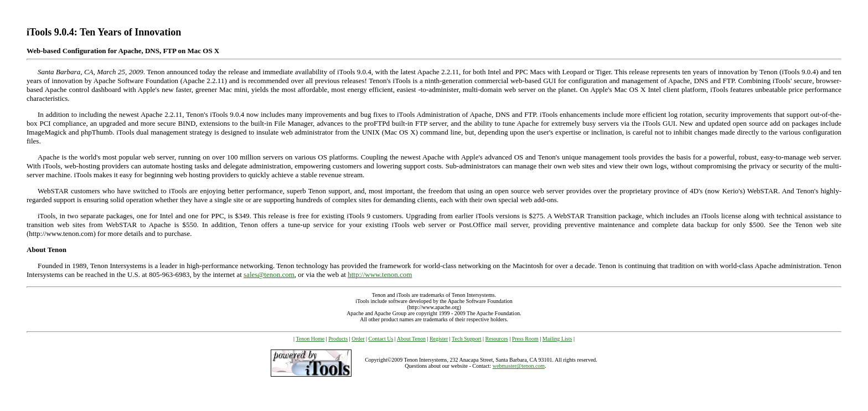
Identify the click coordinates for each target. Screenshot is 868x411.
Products (338, 339)
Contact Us (381, 339)
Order (358, 339)
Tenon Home (310, 339)
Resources (497, 339)
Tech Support (466, 339)
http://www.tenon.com (380, 274)
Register (439, 339)
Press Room (525, 339)
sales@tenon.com (269, 274)
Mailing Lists (557, 339)
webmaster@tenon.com (519, 366)
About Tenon (411, 339)
